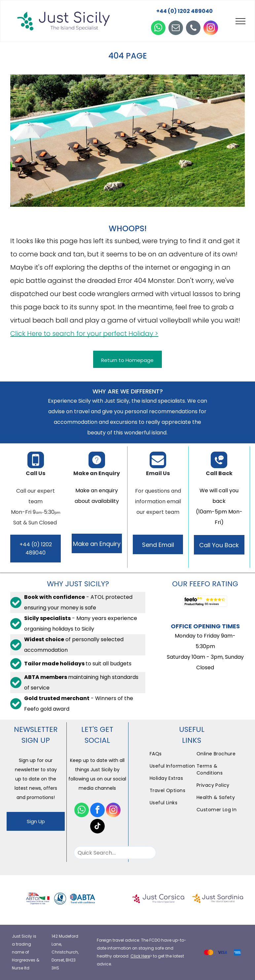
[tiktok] (97, 827)
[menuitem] (173, 754)
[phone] (193, 29)
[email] (176, 29)
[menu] (240, 21)
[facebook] (97, 811)
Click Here (140, 956)
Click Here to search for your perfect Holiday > (84, 334)
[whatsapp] (158, 29)
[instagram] (211, 29)
